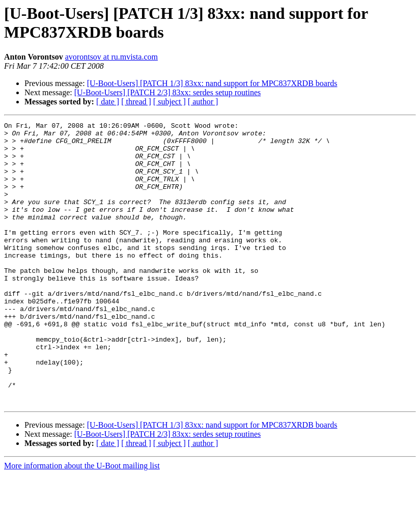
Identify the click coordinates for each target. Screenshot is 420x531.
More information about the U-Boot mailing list (82, 522)
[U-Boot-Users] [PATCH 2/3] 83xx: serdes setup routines (167, 92)
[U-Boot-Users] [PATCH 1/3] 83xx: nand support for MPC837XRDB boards (212, 83)
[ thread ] (136, 102)
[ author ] (203, 102)
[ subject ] (170, 102)
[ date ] (108, 102)
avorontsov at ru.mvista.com (111, 57)
